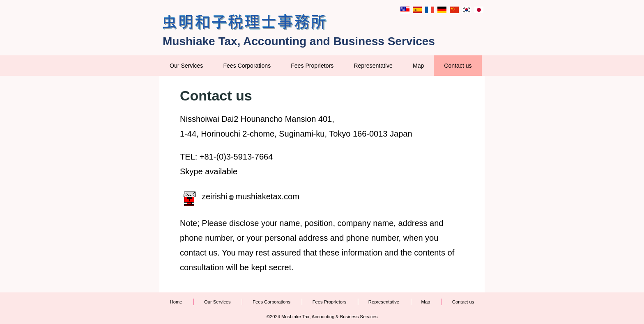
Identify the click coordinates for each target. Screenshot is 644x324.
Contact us (458, 66)
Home (176, 302)
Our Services (186, 66)
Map (418, 66)
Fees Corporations (247, 66)
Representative (373, 66)
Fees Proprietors (312, 66)
